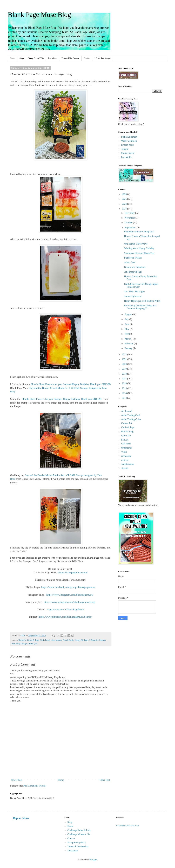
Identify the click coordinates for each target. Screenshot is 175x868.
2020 (125, 364)
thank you (33, 644)
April (128, 334)
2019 (125, 369)
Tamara (125, 149)
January (129, 348)
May (127, 329)
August (129, 314)
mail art (125, 460)
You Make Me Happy (134, 292)
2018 (125, 374)
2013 (125, 398)
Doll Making (127, 432)
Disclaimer (53, 58)
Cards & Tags (33, 640)
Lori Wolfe (126, 157)
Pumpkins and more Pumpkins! (139, 232)
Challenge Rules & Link (79, 830)
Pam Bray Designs (20, 644)
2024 (125, 204)
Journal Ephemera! (133, 296)
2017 (125, 379)
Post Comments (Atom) (35, 786)
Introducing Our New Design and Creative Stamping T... (140, 307)
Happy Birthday (81, 640)
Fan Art (125, 440)
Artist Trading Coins (131, 419)
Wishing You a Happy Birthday (139, 248)
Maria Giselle (128, 153)
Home (13, 58)
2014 (125, 393)
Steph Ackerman (129, 137)
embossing (126, 456)
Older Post (105, 780)
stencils (125, 468)
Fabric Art (126, 436)
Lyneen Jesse (127, 145)
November (130, 218)
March (128, 339)
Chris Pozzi (45, 640)
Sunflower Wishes (133, 258)
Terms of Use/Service (70, 58)
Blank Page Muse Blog (39, 15)
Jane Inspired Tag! (133, 272)
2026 (125, 194)
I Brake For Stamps (103, 58)
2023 (125, 209)
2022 (125, 355)
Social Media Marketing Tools (127, 825)
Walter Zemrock (129, 141)
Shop (22, 58)
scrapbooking (128, 464)
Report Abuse (21, 818)
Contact (87, 58)
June (127, 324)
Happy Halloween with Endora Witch (142, 301)
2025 (125, 199)
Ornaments (126, 448)
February (129, 344)
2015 (125, 388)
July (127, 319)
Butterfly (22, 640)
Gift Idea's (126, 444)
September (130, 228)
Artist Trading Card (131, 415)
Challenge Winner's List (79, 834)
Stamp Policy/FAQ (36, 58)
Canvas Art (127, 423)
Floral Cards (68, 640)
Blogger (93, 860)
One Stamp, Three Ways (136, 244)
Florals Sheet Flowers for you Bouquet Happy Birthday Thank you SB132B (71, 384)
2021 (125, 359)
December (130, 213)
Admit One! (130, 262)
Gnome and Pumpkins (135, 267)
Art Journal (127, 411)
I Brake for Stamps (97, 640)
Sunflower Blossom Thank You (139, 253)
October (129, 223)
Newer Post (17, 780)
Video (124, 452)
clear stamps (56, 640)
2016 (125, 383)
